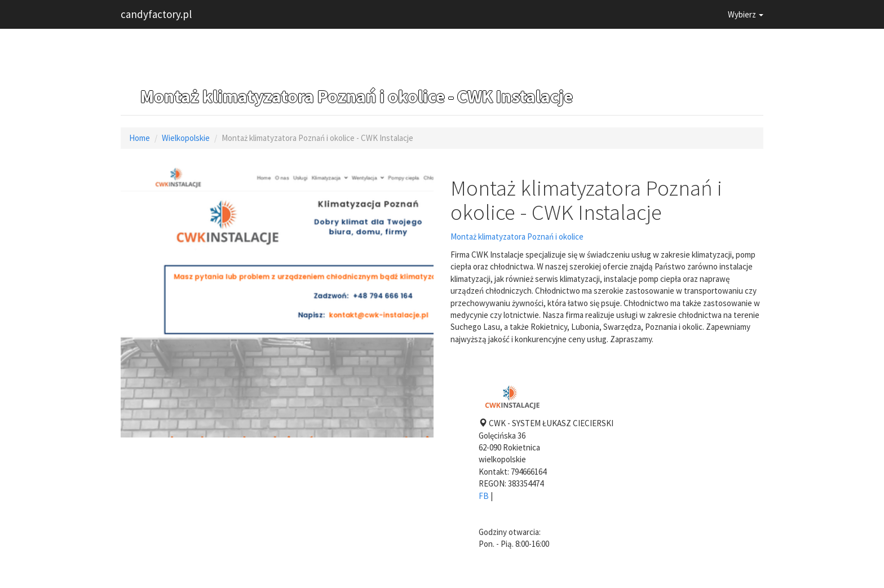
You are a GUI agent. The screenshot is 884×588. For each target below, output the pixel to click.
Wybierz (746, 14)
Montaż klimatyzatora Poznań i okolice (517, 236)
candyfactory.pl (156, 14)
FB (484, 496)
